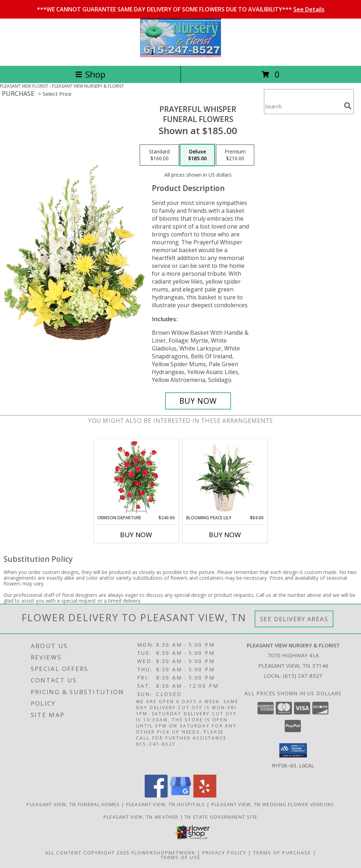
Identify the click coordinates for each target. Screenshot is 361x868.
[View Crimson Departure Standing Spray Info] (136, 477)
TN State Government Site (221, 816)
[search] (348, 106)
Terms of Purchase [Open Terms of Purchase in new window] (282, 852)
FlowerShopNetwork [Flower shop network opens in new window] (163, 852)
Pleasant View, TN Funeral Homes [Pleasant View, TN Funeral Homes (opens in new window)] (73, 804)
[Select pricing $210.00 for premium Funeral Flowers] (235, 155)
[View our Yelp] (205, 795)
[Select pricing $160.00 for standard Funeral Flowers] (159, 155)
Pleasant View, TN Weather (141, 816)
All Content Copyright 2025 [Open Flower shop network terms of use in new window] (87, 852)
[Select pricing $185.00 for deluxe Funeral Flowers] (197, 155)
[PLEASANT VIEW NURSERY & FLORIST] (180, 55)
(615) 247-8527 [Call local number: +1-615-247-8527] (303, 676)
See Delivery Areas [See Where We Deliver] (294, 619)
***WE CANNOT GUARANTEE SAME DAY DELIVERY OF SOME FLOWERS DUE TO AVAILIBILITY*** (181, 9)
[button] (293, 750)
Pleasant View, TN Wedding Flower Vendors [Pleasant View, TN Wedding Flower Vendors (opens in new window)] (273, 804)
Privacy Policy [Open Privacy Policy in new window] (224, 852)
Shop (90, 74)
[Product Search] (303, 106)
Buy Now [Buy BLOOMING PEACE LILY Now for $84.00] (225, 535)
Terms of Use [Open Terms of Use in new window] (181, 857)
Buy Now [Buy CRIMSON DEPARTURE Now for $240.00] (136, 535)
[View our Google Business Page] (180, 795)
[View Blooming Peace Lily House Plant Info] (225, 477)
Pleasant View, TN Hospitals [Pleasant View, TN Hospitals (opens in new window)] (166, 804)
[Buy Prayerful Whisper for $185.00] (198, 401)
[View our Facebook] (156, 795)
